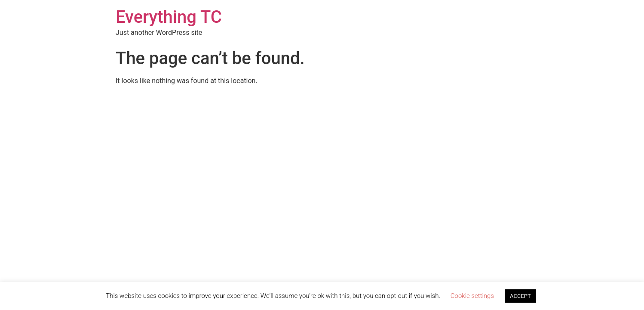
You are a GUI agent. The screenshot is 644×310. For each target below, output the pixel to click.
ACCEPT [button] (520, 296)
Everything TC (169, 17)
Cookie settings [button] (472, 296)
